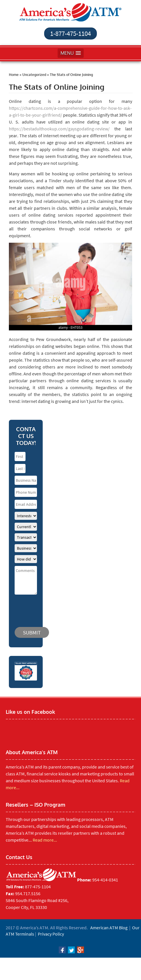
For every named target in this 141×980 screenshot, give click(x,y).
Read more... (45, 840)
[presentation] (49, 608)
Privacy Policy (51, 934)
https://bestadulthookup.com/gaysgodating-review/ (59, 129)
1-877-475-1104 (70, 33)
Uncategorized (34, 75)
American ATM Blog (109, 928)
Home (14, 75)
